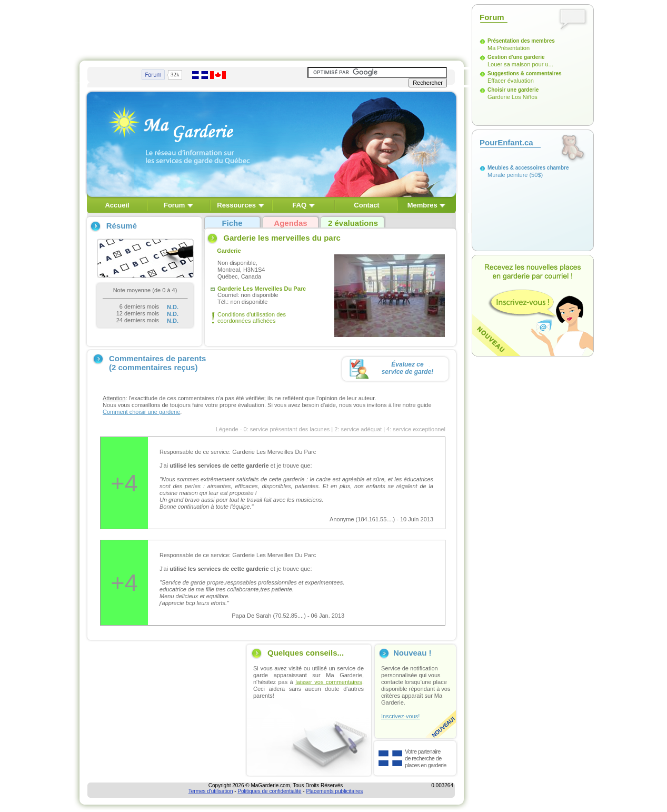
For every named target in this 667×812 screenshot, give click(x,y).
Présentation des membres (521, 41)
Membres (422, 205)
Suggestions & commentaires (525, 73)
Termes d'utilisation (211, 791)
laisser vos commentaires (329, 682)
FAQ (299, 205)
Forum (174, 205)
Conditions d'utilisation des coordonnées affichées (252, 318)
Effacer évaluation (511, 81)
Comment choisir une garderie (141, 412)
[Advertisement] (272, 28)
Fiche (232, 223)
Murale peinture (507, 175)
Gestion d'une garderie (516, 57)
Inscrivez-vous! (400, 716)
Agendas (290, 223)
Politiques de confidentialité (269, 791)
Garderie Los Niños (512, 97)
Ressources (236, 205)
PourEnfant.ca (506, 142)
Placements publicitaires (334, 791)
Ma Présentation (509, 48)
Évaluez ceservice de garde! (408, 368)
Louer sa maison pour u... (520, 64)
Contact (366, 205)
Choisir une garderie (513, 90)
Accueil (117, 205)
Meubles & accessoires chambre (528, 168)
